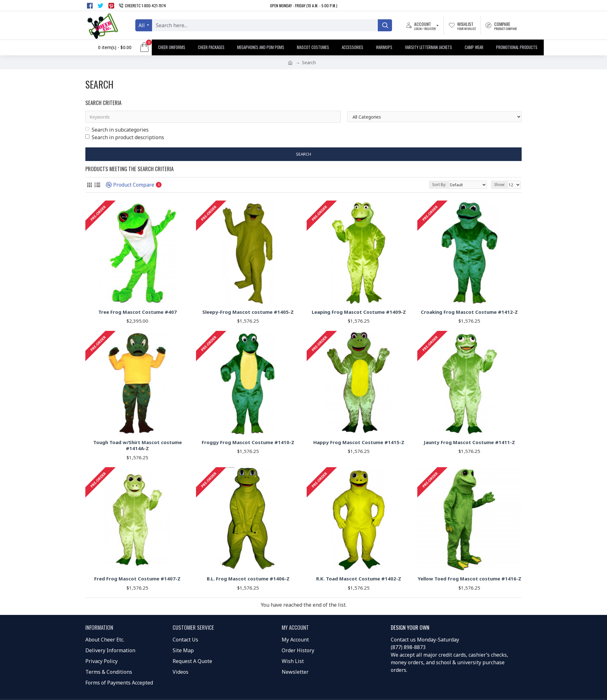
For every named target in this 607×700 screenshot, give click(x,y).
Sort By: (439, 185)
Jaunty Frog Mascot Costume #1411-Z (469, 442)
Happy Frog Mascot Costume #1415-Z (359, 442)
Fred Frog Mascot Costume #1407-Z (137, 579)
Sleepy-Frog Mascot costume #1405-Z (248, 312)
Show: (500, 185)
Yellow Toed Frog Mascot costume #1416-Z (469, 579)
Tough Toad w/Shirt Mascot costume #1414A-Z (138, 446)
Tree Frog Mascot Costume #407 (138, 312)
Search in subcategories (117, 130)
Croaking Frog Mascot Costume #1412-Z (469, 312)
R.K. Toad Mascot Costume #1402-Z (359, 579)
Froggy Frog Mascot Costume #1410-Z (248, 442)
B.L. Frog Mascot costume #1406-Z (248, 579)
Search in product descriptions (125, 137)
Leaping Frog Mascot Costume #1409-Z (359, 312)
